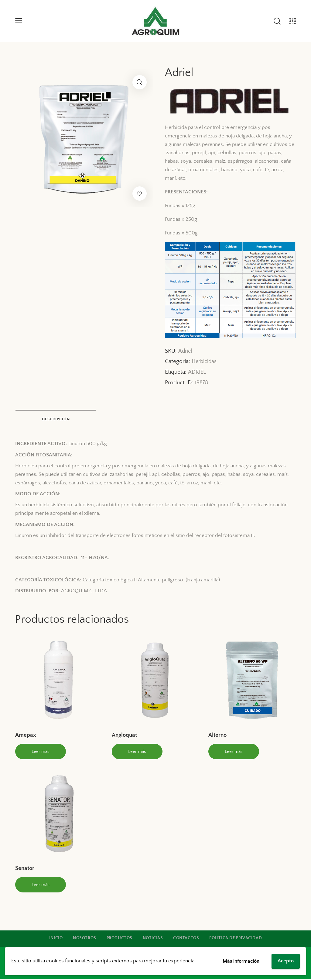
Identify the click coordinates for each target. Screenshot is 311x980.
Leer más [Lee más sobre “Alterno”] (234, 752)
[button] (140, 82)
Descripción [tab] (58, 419)
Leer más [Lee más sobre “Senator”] (41, 885)
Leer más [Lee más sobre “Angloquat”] (137, 752)
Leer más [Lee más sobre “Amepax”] (41, 752)
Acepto (286, 961)
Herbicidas (204, 362)
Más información (241, 961)
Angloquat (124, 736)
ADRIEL (197, 372)
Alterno (217, 736)
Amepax (26, 736)
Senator (25, 869)
